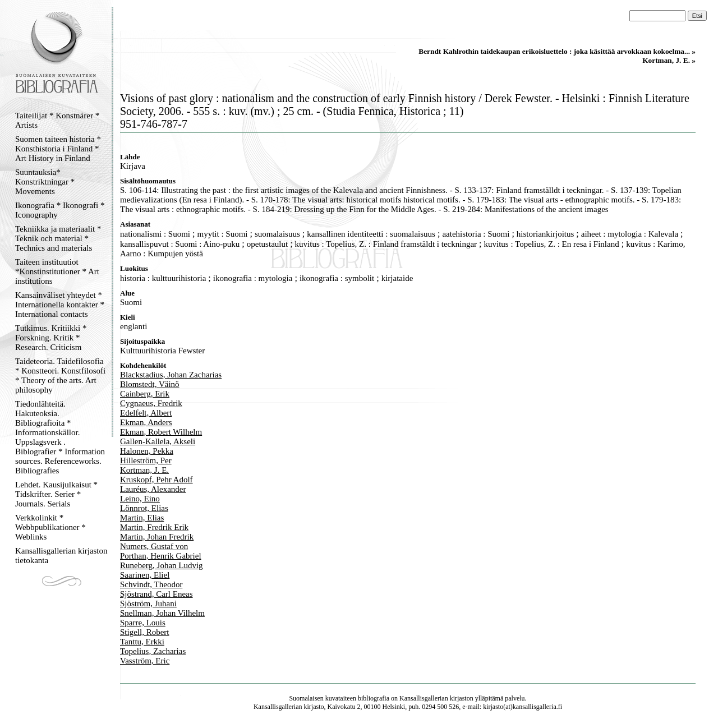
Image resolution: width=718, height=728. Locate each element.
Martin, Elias (142, 518)
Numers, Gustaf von (154, 546)
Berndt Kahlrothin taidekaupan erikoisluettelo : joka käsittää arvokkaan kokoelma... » (557, 51)
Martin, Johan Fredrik (157, 537)
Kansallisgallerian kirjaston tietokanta (61, 556)
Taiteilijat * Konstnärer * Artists (57, 120)
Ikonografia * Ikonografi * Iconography (60, 210)
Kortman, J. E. (144, 470)
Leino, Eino (140, 499)
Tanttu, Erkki (142, 642)
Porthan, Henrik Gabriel (161, 556)
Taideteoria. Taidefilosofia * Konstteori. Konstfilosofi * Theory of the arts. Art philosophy (60, 375)
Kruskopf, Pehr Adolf (157, 480)
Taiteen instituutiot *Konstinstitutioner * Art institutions (57, 271)
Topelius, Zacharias (153, 651)
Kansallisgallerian (424, 698)
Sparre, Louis (143, 623)
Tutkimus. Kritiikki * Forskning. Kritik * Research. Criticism (51, 338)
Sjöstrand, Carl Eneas (157, 594)
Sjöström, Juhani (148, 603)
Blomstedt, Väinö (150, 384)
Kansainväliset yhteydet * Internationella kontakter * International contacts (60, 305)
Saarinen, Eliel (145, 575)
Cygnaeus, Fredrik (151, 403)
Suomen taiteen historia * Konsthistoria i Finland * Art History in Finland (58, 149)
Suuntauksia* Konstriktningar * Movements (45, 182)
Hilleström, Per (146, 460)
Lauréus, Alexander (153, 489)
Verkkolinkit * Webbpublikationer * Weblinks (50, 527)
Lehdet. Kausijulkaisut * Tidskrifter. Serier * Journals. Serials (56, 494)
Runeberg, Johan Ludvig (162, 565)
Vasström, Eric (145, 661)
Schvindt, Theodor (151, 584)
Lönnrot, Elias (144, 508)
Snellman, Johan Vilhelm (162, 613)
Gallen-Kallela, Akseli (158, 441)
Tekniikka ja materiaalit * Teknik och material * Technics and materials (58, 238)
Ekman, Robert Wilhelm (161, 432)
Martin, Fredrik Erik (154, 527)
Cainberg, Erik (145, 394)
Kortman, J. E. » (669, 60)
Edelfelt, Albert (146, 413)
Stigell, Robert (145, 632)
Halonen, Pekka (147, 451)
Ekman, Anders (146, 422)
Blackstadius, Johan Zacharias (171, 375)
